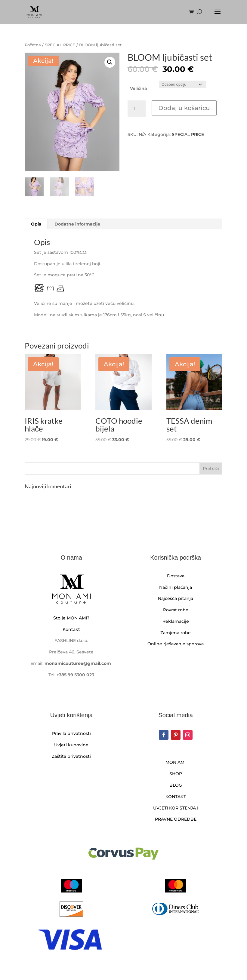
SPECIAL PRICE (60, 45)
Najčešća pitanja (176, 598)
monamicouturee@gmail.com (78, 663)
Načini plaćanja (176, 587)
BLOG (176, 785)
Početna (33, 45)
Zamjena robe (176, 633)
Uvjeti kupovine (71, 745)
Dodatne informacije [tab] (77, 224)
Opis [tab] (36, 224)
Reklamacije (176, 621)
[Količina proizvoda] (137, 109)
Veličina (139, 88)
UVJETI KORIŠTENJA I (176, 808)
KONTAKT (176, 797)
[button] (110, 62)
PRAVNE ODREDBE (176, 819)
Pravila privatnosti (71, 733)
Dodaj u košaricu (184, 108)
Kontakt (71, 629)
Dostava (176, 576)
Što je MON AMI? (71, 618)
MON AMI (176, 762)
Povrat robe (176, 610)
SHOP (176, 774)
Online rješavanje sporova (176, 644)
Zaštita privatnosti (71, 756)
